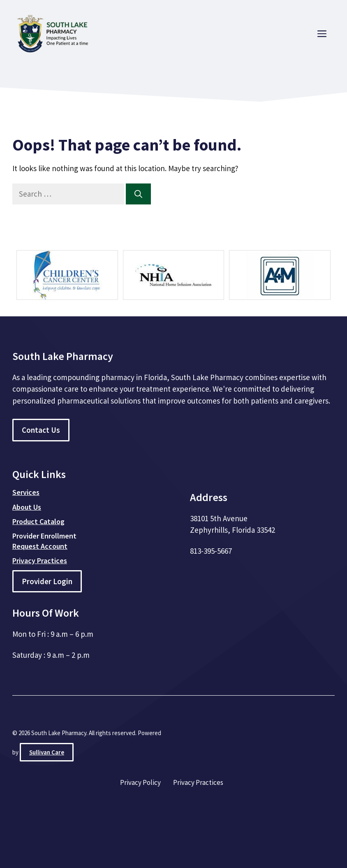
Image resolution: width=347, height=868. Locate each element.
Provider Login (47, 581)
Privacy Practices (198, 782)
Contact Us (41, 430)
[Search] (138, 194)
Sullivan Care (47, 752)
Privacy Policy (140, 782)
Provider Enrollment (44, 536)
